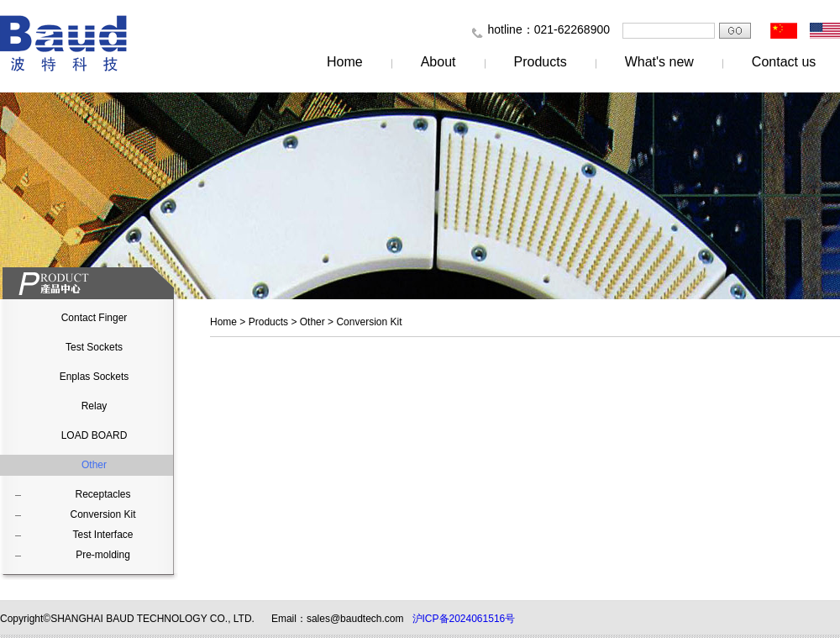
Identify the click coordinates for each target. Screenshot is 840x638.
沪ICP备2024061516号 (464, 619)
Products (541, 62)
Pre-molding (103, 555)
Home (345, 62)
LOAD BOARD (94, 435)
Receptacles (102, 494)
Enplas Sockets (94, 377)
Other (94, 465)
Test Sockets (94, 347)
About (438, 62)
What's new (659, 62)
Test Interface (102, 535)
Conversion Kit (102, 514)
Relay (94, 406)
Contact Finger (94, 318)
